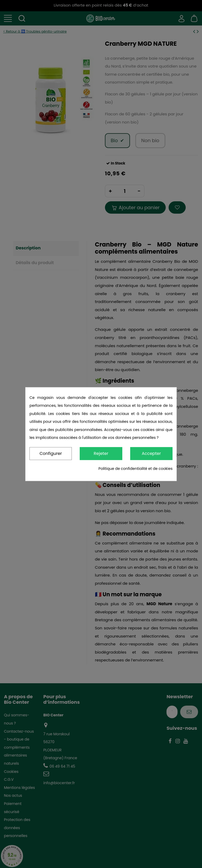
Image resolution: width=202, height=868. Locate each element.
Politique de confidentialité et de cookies (135, 469)
